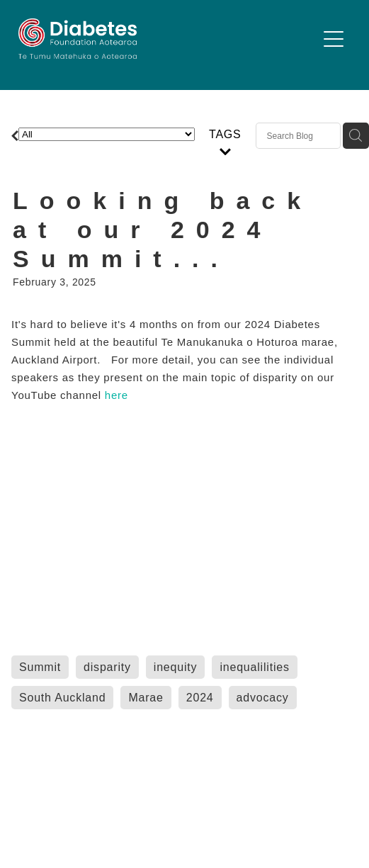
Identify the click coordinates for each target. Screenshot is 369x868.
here (118, 395)
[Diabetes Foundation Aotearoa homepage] (168, 39)
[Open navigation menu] (334, 39)
